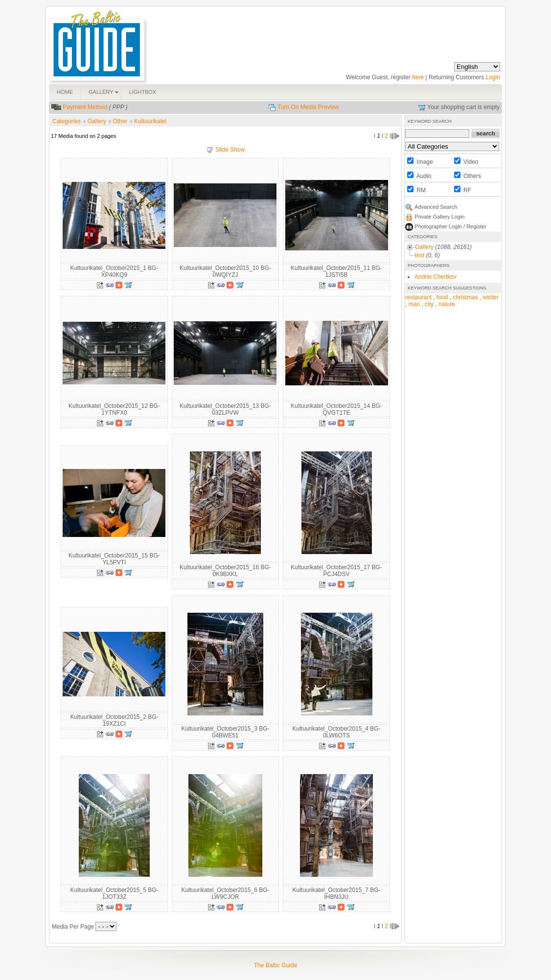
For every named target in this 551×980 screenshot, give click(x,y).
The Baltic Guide (276, 965)
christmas (465, 297)
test (420, 255)
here (418, 77)
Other (121, 121)
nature (447, 304)
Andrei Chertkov (436, 277)
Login (493, 77)
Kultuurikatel (150, 121)
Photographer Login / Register (450, 226)
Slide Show (230, 150)
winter (491, 297)
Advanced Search (436, 207)
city (429, 304)
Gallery (98, 121)
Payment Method (85, 107)
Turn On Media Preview (308, 107)
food (442, 297)
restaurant (418, 297)
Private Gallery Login (439, 217)
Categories (67, 121)
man (414, 304)
